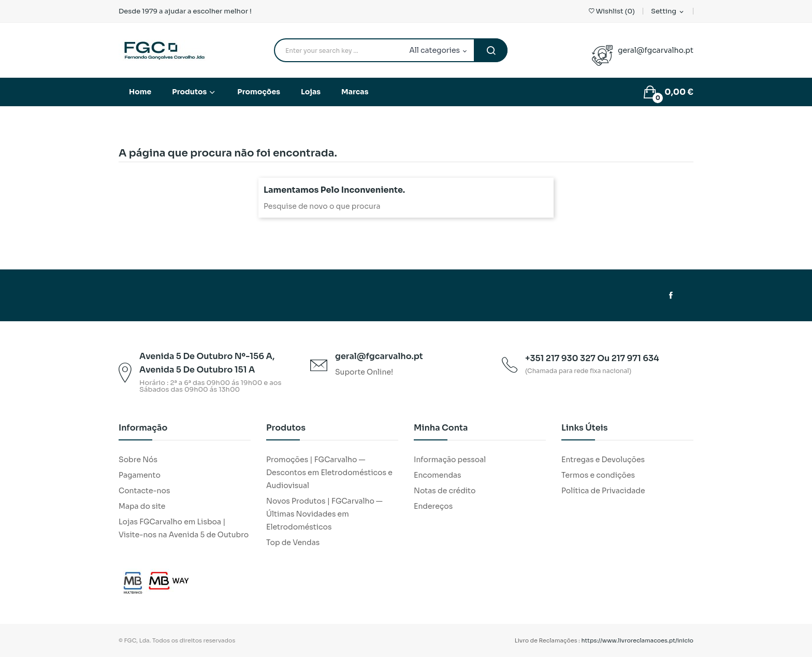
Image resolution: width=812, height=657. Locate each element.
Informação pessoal (450, 460)
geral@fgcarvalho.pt (656, 50)
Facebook (671, 295)
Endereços (433, 506)
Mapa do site (142, 506)
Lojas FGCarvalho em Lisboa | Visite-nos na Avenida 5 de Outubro (184, 528)
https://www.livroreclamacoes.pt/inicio (638, 640)
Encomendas (438, 475)
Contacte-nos (144, 491)
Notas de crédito (445, 491)
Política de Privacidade (603, 491)
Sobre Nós (138, 460)
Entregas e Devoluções (603, 460)
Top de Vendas (293, 542)
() (612, 11)
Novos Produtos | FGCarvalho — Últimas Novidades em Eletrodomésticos (324, 514)
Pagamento (140, 475)
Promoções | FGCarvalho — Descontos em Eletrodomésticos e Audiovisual (329, 473)
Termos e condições (598, 475)
